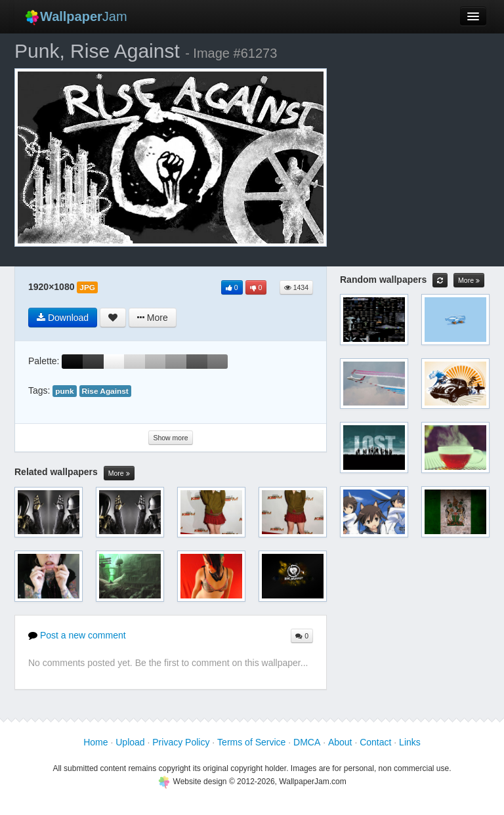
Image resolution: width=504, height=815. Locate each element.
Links (410, 742)
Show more (170, 438)
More (119, 473)
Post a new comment (77, 635)
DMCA (307, 742)
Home (95, 742)
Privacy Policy (181, 742)
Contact (375, 742)
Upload (130, 742)
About (340, 742)
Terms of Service (251, 742)
